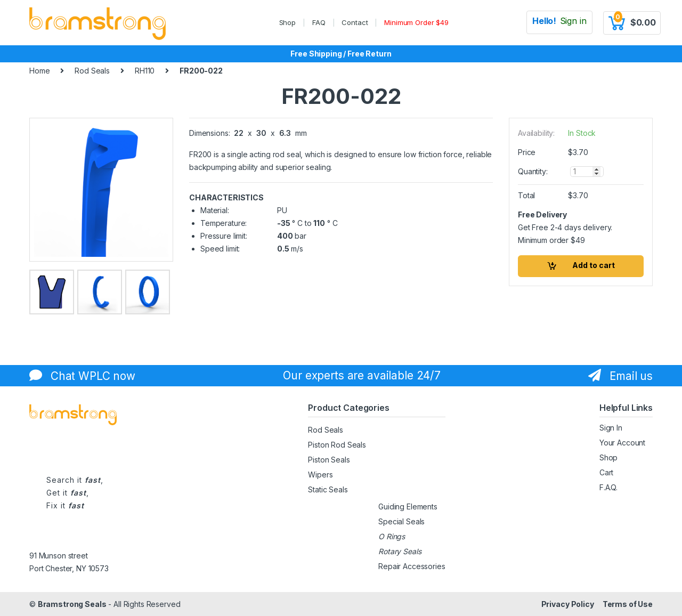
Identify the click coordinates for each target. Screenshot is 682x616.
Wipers (320, 475)
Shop (287, 22)
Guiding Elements (408, 506)
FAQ (319, 22)
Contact (355, 22)
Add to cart (594, 265)
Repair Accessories (412, 566)
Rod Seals (92, 71)
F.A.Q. (608, 487)
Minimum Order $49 (416, 22)
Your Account (622, 443)
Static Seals (328, 489)
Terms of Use (628, 604)
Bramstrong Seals (72, 604)
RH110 (145, 71)
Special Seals (401, 521)
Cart (606, 472)
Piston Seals (329, 460)
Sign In (611, 428)
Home (39, 71)
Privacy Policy (568, 604)
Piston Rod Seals (337, 445)
